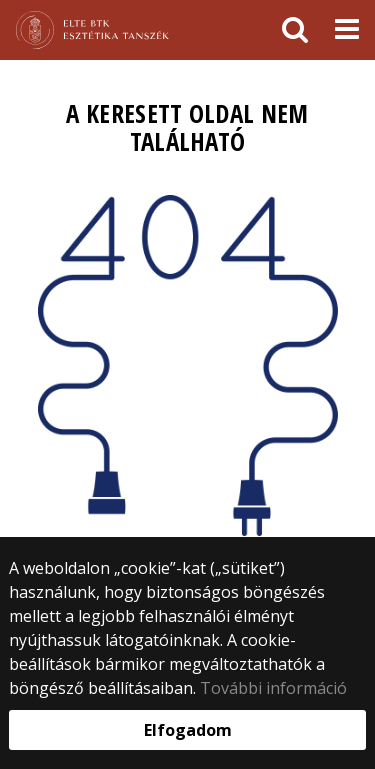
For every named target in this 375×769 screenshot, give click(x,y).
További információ (273, 688)
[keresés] (295, 30)
